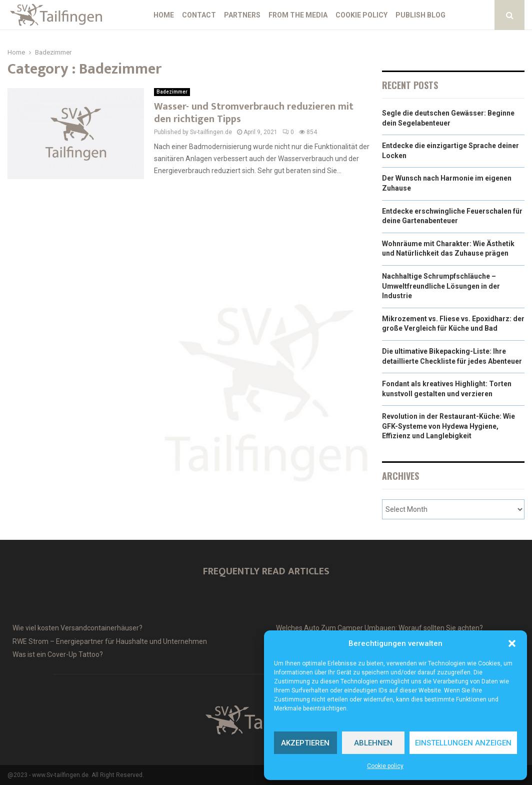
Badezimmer (172, 92)
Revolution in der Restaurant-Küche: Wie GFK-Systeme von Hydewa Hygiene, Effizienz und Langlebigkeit (448, 426)
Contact (199, 15)
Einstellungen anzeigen (463, 743)
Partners (242, 15)
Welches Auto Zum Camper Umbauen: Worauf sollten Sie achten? (379, 628)
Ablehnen (373, 743)
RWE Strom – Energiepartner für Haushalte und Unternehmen (110, 641)
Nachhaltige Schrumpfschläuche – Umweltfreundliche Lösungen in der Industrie (441, 286)
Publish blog (420, 15)
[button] (512, 643)
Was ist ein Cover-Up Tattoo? (58, 654)
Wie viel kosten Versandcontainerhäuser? (77, 628)
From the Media (298, 15)
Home (164, 15)
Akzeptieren (305, 743)
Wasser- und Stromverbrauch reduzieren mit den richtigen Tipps (254, 113)
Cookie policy (385, 766)
